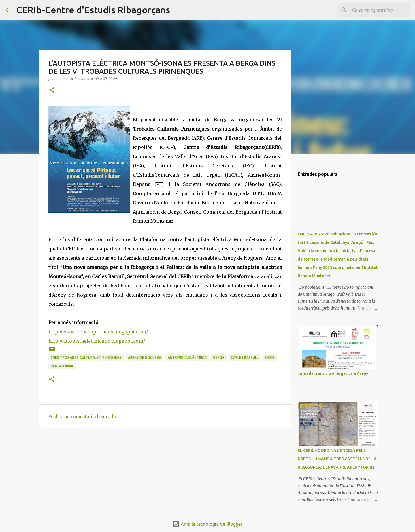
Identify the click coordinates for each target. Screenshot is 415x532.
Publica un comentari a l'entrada (82, 416)
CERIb (270, 358)
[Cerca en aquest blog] (380, 10)
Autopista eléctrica (187, 358)
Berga (219, 358)
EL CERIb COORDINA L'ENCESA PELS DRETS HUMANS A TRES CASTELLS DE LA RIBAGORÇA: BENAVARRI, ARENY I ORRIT (337, 459)
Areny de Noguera (145, 358)
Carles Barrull (245, 358)
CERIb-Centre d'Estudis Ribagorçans (93, 10)
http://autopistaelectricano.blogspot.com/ (97, 341)
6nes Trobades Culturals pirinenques (86, 358)
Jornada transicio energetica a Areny (333, 373)
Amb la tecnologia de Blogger (207, 524)
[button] (52, 90)
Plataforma (62, 366)
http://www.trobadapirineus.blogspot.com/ (98, 332)
